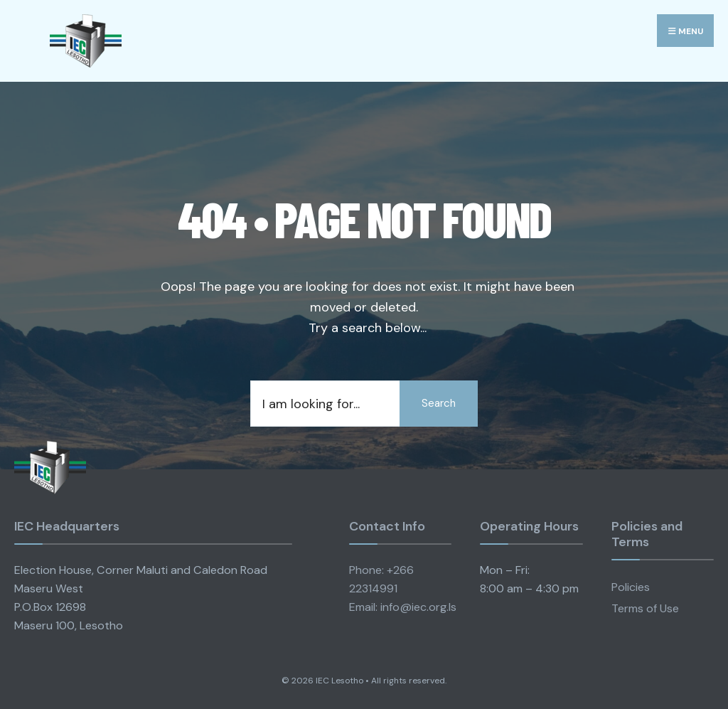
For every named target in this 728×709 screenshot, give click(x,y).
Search (439, 403)
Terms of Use (645, 608)
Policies (631, 587)
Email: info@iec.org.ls (403, 607)
